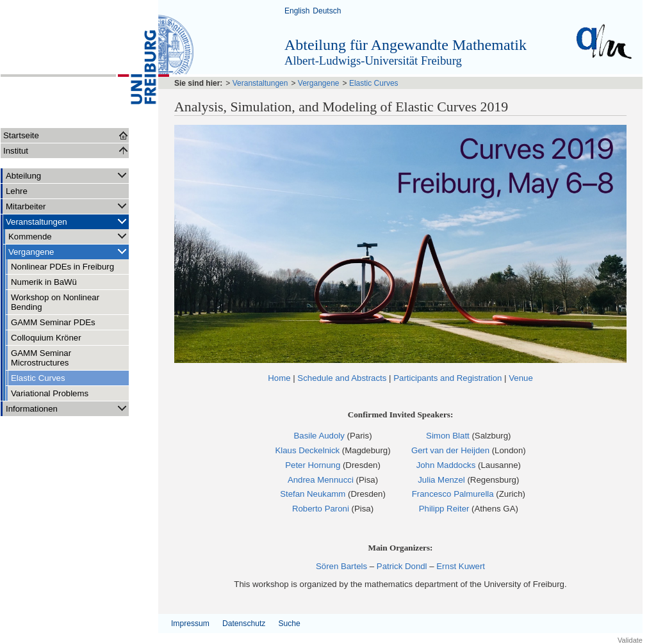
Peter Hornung (313, 465)
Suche (289, 624)
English (297, 11)
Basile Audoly (319, 436)
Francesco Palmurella (453, 494)
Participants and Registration (447, 378)
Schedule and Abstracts (342, 378)
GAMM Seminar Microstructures (41, 358)
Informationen (67, 408)
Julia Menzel (441, 480)
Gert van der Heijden (450, 450)
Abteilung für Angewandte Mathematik (406, 45)
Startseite (21, 135)
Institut (16, 151)
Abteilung (67, 175)
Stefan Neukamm (313, 494)
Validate (630, 640)
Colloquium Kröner (46, 338)
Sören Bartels (341, 566)
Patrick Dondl (402, 566)
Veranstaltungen (67, 221)
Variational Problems (50, 393)
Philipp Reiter (444, 509)
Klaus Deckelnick (307, 450)
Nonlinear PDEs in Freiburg (62, 267)
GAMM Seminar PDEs (53, 322)
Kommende (69, 236)
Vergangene (69, 251)
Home (279, 378)
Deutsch (327, 11)
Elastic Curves (38, 378)
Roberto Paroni (321, 509)
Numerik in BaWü (44, 282)
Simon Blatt (448, 436)
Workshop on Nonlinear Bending (55, 302)
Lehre (17, 191)
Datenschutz (244, 624)
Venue (521, 378)
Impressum (190, 624)
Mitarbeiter (67, 206)
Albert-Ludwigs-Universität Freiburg (373, 60)
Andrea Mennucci (321, 480)
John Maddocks (446, 465)
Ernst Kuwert (461, 566)
